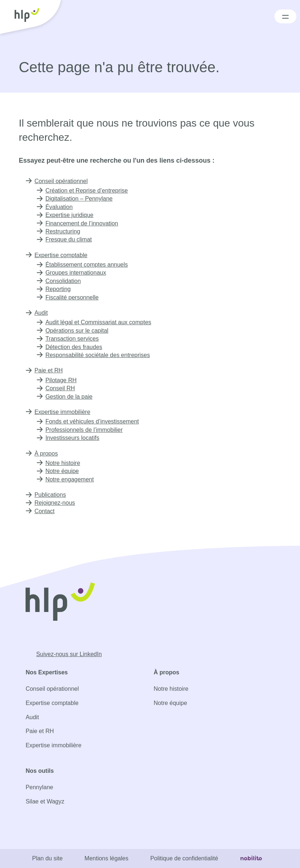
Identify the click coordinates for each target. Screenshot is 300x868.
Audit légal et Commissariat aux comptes (101, 322)
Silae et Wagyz (44, 801)
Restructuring (64, 231)
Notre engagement (71, 479)
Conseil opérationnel (62, 181)
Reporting (58, 289)
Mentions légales (105, 858)
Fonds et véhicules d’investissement (94, 421)
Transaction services (73, 339)
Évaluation (59, 207)
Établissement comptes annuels (89, 265)
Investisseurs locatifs (74, 438)
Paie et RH (48, 370)
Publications (51, 495)
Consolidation (64, 281)
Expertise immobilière (64, 412)
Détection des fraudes (76, 347)
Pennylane (39, 787)
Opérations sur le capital (78, 331)
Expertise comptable (62, 255)
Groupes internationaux (77, 273)
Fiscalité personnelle (73, 297)
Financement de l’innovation (82, 223)
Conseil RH (60, 388)
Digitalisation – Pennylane (79, 199)
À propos (46, 454)
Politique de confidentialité (185, 858)
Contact (45, 511)
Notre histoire (64, 463)
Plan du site (45, 858)
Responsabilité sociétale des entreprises (100, 355)
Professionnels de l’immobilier (86, 430)
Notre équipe (64, 471)
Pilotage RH (61, 380)
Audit (42, 313)
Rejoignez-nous (55, 503)
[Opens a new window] (66, 654)
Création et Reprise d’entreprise (89, 191)
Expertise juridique (71, 215)
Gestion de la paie (69, 397)
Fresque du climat (70, 239)
